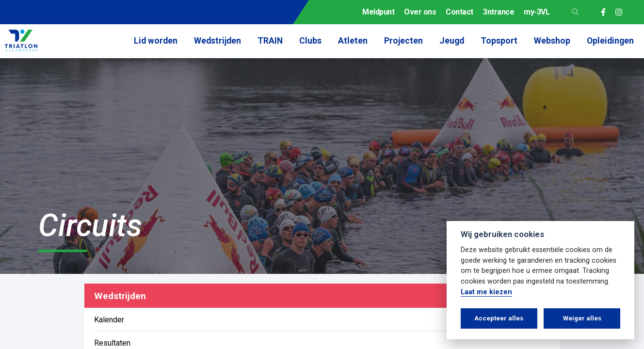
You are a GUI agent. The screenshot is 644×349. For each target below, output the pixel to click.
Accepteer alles (499, 318)
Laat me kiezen (486, 292)
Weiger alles (582, 318)
